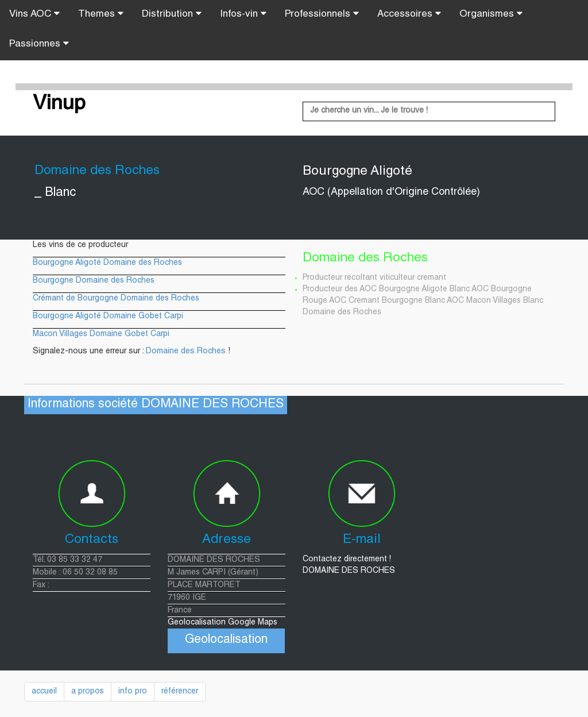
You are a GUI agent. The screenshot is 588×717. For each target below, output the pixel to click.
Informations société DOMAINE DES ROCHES (156, 405)
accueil (44, 692)
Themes (101, 14)
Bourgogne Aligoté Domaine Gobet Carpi (108, 317)
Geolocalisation (226, 640)
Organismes (491, 14)
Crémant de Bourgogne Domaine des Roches (116, 299)
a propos (88, 692)
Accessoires (409, 14)
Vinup (59, 105)
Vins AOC (34, 14)
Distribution (172, 14)
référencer (180, 692)
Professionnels (322, 14)
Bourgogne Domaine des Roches (94, 281)
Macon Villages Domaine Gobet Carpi (101, 334)
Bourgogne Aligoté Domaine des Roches (107, 263)
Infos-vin (243, 14)
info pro (133, 692)
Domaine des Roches (186, 352)
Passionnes (39, 44)
